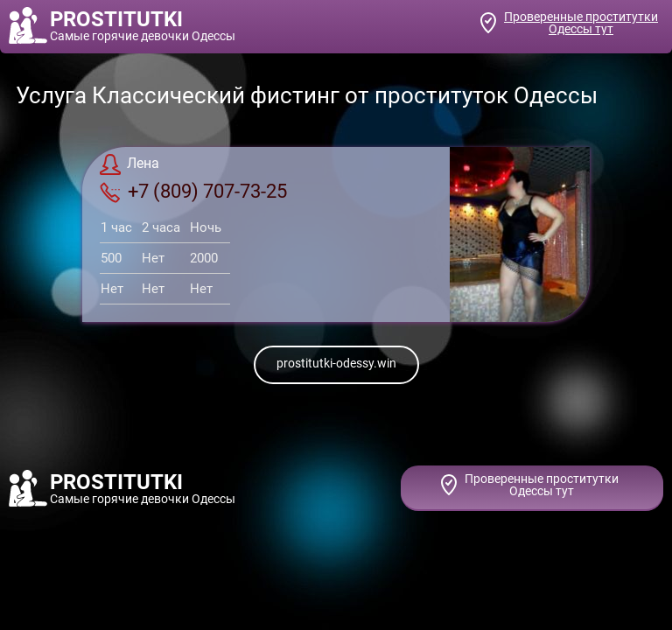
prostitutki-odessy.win (336, 363)
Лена (129, 164)
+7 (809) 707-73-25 (193, 192)
